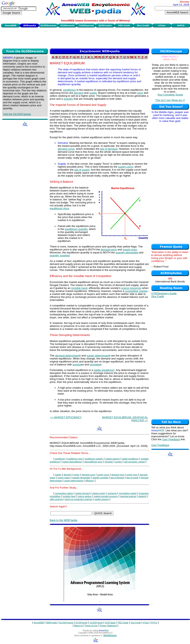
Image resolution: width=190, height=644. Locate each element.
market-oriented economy (106, 496)
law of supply (82, 170)
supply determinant (98, 356)
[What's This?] (170, 59)
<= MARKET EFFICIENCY (66, 417)
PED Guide (123, 623)
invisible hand (79, 288)
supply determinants (74, 481)
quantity (68, 99)
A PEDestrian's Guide (164, 293)
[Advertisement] (95, 37)
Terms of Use (91, 626)
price (140, 93)
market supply (99, 493)
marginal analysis (128, 496)
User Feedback (171, 439)
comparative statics (64, 493)
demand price (109, 250)
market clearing (113, 459)
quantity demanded (127, 252)
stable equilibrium (104, 370)
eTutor (146, 623)
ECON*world (81, 623)
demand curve (66, 149)
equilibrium (69, 90)
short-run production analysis (79, 499)
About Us (79, 626)
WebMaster (110, 635)
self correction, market (135, 462)
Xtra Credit (158, 296)
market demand (83, 493)
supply (93, 93)
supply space (64, 478)
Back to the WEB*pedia (64, 520)
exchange (112, 493)
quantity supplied (60, 255)
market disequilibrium (72, 462)
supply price (130, 250)
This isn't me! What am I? (170, 100)
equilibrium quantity (76, 229)
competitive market (136, 291)
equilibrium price (59, 208)
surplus (77, 364)
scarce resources (131, 288)
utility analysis (56, 499)
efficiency (90, 481)
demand (79, 93)
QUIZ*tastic (110, 623)
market (58, 475)
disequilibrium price (93, 462)
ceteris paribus (85, 496)
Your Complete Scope (170, 95)
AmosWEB (39, 623)
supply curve (126, 167)
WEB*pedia (52, 623)
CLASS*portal (96, 623)
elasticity (143, 496)
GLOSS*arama (66, 623)
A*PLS (154, 623)
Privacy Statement (108, 626)
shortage (95, 364)
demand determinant (67, 356)
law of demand (109, 149)
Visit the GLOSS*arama (17, 114)
